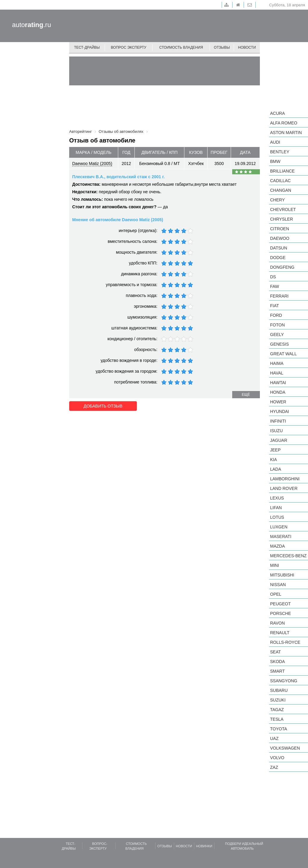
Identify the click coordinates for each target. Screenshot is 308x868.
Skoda (277, 662)
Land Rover (284, 488)
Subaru (279, 690)
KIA (274, 460)
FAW (275, 286)
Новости (247, 47)
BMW (275, 161)
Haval (277, 373)
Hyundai (280, 411)
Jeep (275, 450)
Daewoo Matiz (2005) (92, 164)
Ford (276, 315)
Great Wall (283, 354)
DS (273, 277)
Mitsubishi (282, 575)
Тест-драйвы (87, 47)
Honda (278, 392)
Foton (277, 325)
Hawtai (278, 383)
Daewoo (280, 238)
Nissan (278, 585)
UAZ (274, 738)
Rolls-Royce (285, 642)
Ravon (277, 623)
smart (277, 671)
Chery (277, 200)
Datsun (279, 248)
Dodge (278, 258)
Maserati (281, 536)
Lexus (277, 498)
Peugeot (280, 604)
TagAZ (277, 710)
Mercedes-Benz (288, 556)
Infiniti (278, 421)
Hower (278, 402)
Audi (275, 142)
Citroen (280, 229)
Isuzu (276, 431)
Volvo (277, 758)
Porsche (280, 613)
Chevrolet (283, 209)
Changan (281, 190)
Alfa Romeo (284, 123)
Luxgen (279, 527)
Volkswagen (285, 748)
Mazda (277, 546)
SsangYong (284, 681)
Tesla (277, 719)
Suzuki (278, 700)
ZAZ (274, 767)
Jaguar (279, 440)
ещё (246, 395)
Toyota (279, 729)
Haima (277, 363)
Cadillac (280, 181)
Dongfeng (282, 267)
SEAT (276, 652)
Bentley (280, 152)
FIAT (274, 306)
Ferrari (279, 296)
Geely (277, 335)
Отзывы (222, 47)
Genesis (279, 344)
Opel (276, 594)
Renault (280, 633)
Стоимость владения (181, 47)
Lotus (277, 517)
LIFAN (276, 508)
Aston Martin (286, 133)
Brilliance (282, 171)
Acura (277, 113)
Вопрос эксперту (129, 47)
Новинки (204, 846)
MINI (275, 565)
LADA (276, 469)
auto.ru (32, 25)
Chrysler (282, 219)
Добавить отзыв (103, 406)
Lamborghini (285, 479)
